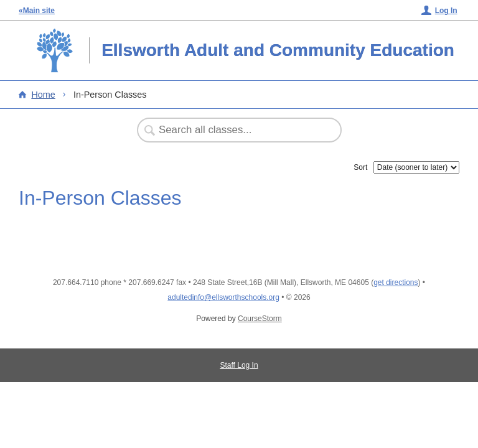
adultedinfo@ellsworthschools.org (223, 297)
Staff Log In (239, 365)
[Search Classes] (233, 130)
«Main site (37, 11)
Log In (446, 11)
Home (43, 95)
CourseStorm (260, 319)
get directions (396, 282)
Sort (360, 167)
